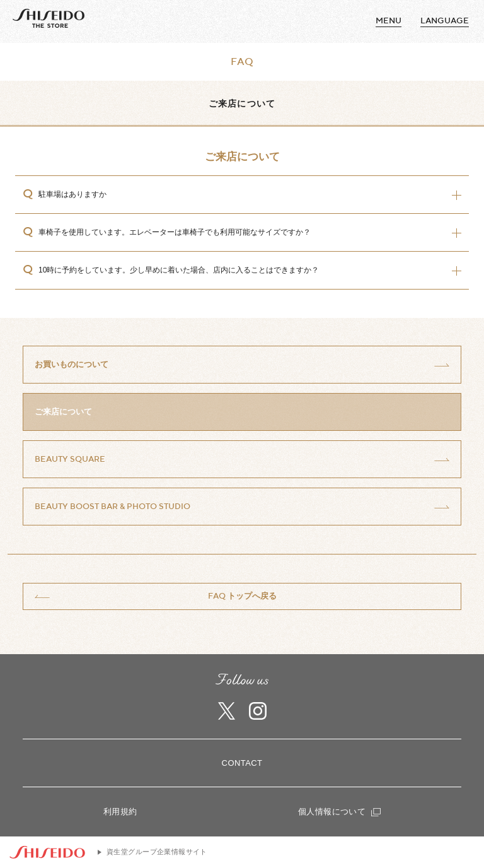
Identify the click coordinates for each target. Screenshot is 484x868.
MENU (389, 21)
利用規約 (120, 812)
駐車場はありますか (72, 194)
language (445, 21)
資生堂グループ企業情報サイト (157, 852)
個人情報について (339, 812)
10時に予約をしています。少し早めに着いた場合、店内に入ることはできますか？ (179, 270)
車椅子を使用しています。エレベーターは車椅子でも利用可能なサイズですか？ (175, 232)
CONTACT (242, 763)
